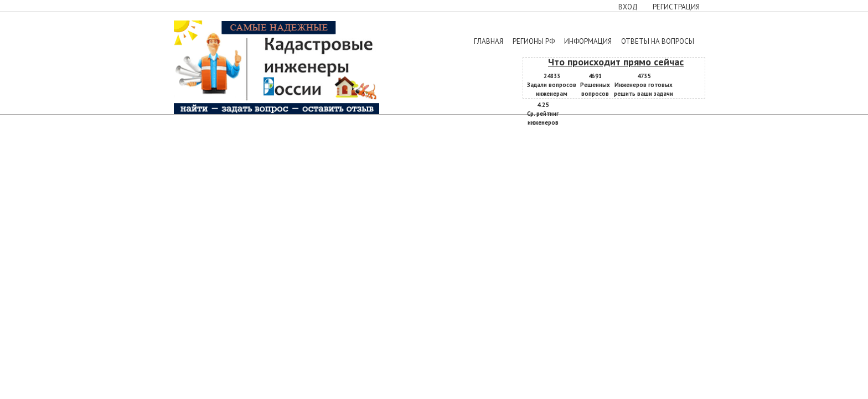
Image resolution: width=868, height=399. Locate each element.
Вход (628, 7)
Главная (489, 41)
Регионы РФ (534, 41)
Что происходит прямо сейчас (616, 62)
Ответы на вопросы (658, 41)
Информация (588, 41)
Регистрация (676, 7)
